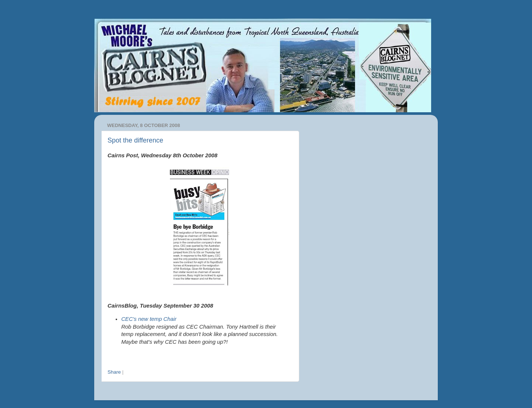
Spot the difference (135, 140)
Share (114, 372)
